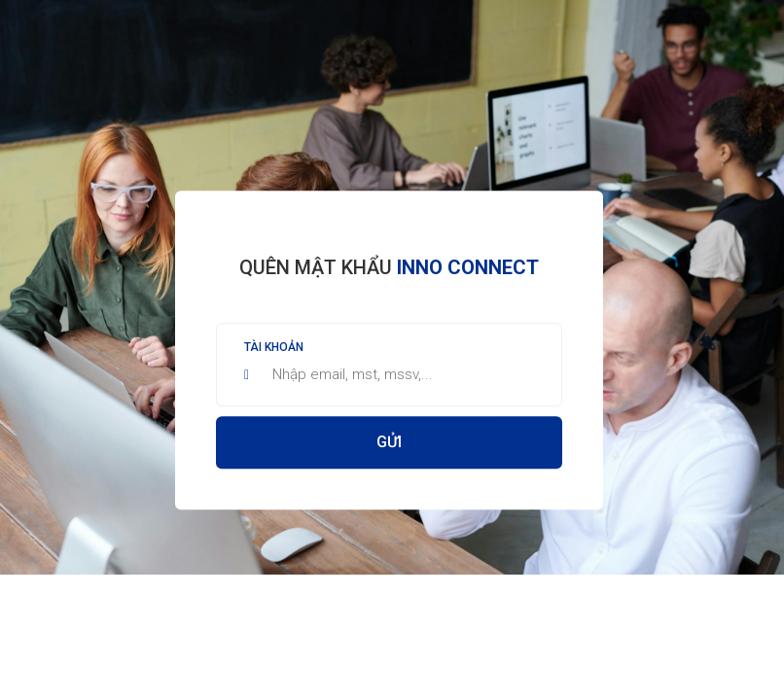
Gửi (389, 442)
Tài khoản (274, 347)
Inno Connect (468, 267)
